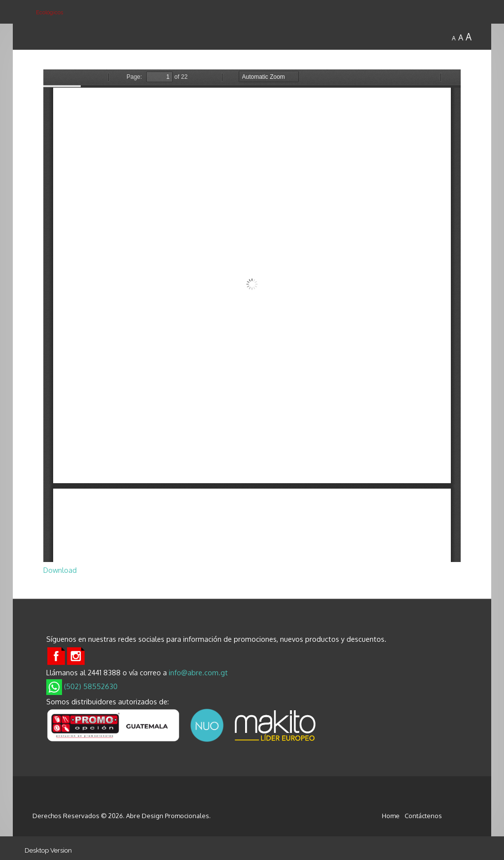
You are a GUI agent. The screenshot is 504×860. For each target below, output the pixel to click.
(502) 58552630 (82, 686)
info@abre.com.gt (198, 672)
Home (391, 816)
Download (60, 570)
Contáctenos (423, 816)
